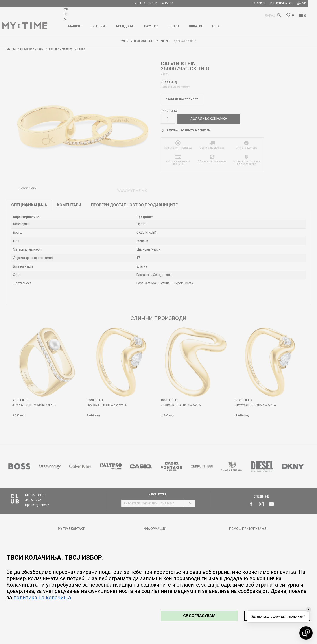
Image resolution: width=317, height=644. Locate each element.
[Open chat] (306, 633)
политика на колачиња (42, 598)
